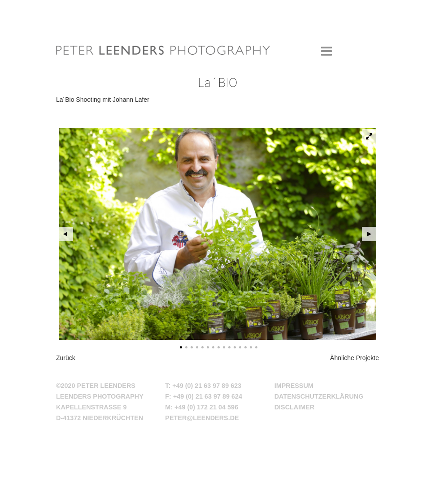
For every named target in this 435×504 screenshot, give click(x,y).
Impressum (294, 386)
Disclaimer (295, 407)
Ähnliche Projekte (355, 358)
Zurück (66, 358)
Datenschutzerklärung (319, 396)
